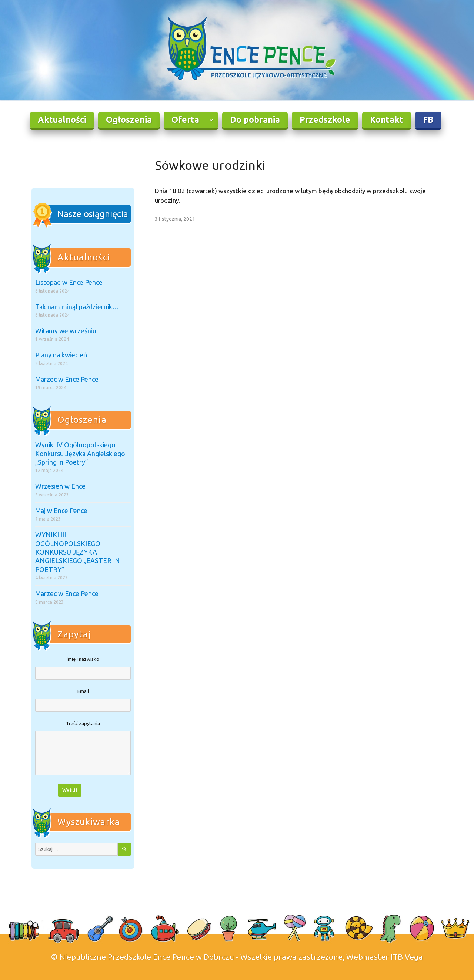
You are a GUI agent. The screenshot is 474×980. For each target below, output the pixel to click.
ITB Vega (407, 957)
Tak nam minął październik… (77, 307)
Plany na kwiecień (61, 355)
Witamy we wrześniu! (66, 331)
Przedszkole (325, 120)
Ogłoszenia (129, 120)
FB (428, 120)
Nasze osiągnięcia (93, 214)
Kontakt (387, 120)
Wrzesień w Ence (60, 486)
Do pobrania (255, 120)
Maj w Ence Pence (61, 511)
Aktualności (62, 120)
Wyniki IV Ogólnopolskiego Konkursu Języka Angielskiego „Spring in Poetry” (80, 453)
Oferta (185, 120)
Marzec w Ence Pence (67, 379)
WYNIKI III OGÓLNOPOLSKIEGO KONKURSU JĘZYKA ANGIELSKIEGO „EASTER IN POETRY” (78, 552)
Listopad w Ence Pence (69, 282)
